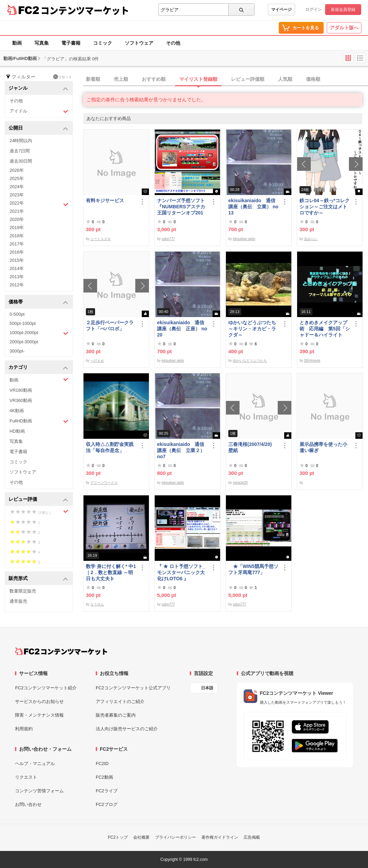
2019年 (17, 228)
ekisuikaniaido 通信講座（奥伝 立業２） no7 (181, 450)
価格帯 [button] (38, 302)
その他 (173, 43)
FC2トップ (118, 837)
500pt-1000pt (23, 323)
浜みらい (311, 239)
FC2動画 (104, 777)
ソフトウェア (139, 43)
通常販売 (18, 601)
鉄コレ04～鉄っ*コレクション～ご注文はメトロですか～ (325, 207)
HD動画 (17, 431)
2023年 (17, 195)
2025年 (17, 178)
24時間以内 (21, 141)
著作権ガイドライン (220, 837)
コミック (103, 43)
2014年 (17, 268)
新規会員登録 (343, 10)
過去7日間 (20, 151)
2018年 (17, 236)
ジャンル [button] (38, 88)
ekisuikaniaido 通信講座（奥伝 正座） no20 (182, 329)
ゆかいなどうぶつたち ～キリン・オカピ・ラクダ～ (254, 329)
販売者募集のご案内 (116, 715)
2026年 (17, 170)
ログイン (313, 10)
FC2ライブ (107, 791)
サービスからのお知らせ (39, 701)
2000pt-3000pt (24, 342)
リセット (63, 77)
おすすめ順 (154, 79)
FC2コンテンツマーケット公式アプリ (133, 688)
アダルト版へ (344, 28)
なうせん (97, 604)
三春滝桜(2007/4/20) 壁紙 (252, 447)
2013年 (17, 277)
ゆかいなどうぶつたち (250, 361)
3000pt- (17, 351)
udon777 (168, 239)
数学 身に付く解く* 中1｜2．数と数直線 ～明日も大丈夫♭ (111, 572)
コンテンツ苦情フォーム (39, 791)
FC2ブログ (107, 804)
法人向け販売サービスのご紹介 (127, 729)
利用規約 (24, 729)
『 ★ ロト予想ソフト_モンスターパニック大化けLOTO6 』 (181, 572)
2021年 (17, 211)
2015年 (17, 260)
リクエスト (26, 777)
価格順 (313, 79)
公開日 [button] (38, 128)
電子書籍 (71, 43)
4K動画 (17, 411)
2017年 (17, 244)
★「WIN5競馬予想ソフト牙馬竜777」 (253, 569)
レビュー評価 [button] (38, 500)
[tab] (226, 79)
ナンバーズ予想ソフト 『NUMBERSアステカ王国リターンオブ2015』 (182, 207)
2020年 (17, 219)
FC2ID (102, 764)
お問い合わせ (28, 804)
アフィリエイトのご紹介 (120, 701)
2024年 (17, 187)
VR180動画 (21, 390)
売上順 (121, 79)
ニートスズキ (101, 239)
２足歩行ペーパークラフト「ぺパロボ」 (110, 326)
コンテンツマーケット (85, 10)
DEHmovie (312, 361)
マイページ (281, 10)
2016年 (17, 252)
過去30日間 (21, 161)
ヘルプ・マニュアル (35, 764)
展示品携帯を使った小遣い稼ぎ (323, 447)
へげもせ (97, 361)
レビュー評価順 (248, 79)
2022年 (39, 204)
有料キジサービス (105, 200)
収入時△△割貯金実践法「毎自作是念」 (110, 447)
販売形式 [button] (38, 579)
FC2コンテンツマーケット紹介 (46, 688)
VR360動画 (21, 400)
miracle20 (240, 483)
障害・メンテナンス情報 (39, 715)
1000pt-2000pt (39, 333)
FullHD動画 (39, 421)
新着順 (93, 79)
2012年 (17, 285)
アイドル (39, 111)
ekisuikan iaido (244, 239)
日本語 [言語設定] (207, 688)
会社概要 (141, 837)
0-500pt (17, 314)
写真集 (42, 43)
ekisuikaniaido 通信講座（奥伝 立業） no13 (253, 207)
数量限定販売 (23, 591)
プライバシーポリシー (175, 837)
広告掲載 (252, 837)
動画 (17, 43)
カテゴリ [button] (38, 368)
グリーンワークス (104, 483)
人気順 (285, 79)
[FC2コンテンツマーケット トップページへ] (61, 651)
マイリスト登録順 (198, 79)
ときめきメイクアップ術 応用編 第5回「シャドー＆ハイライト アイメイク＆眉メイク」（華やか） (325, 329)
